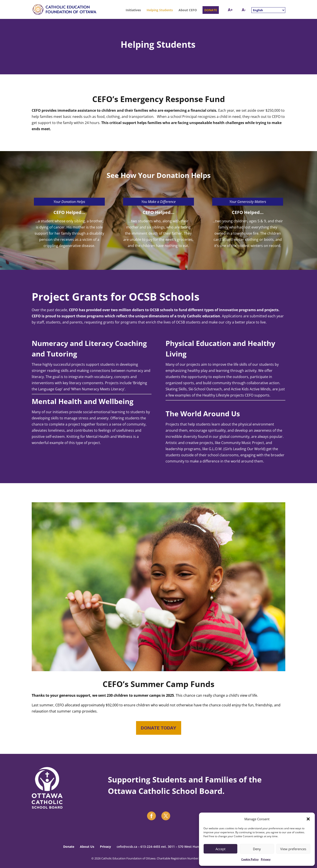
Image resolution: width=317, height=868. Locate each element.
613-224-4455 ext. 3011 (158, 847)
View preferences (293, 849)
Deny (257, 849)
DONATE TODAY (159, 728)
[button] (308, 819)
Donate (69, 847)
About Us (87, 847)
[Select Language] (268, 10)
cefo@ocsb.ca (127, 847)
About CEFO (188, 10)
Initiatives (133, 10)
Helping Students (160, 10)
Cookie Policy (250, 859)
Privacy (266, 859)
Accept (220, 849)
